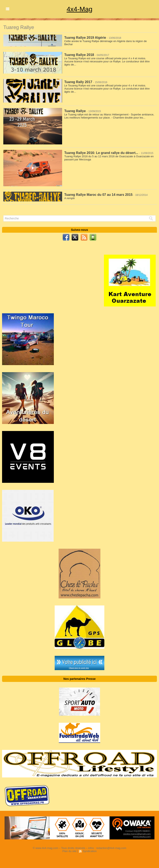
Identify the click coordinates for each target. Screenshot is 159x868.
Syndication (90, 851)
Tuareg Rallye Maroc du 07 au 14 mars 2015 (98, 195)
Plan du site (69, 851)
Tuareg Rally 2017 (78, 82)
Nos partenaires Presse (79, 679)
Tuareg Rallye (75, 111)
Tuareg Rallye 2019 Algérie (85, 38)
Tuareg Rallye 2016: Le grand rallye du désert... (101, 153)
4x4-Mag (80, 9)
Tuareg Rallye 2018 (79, 55)
